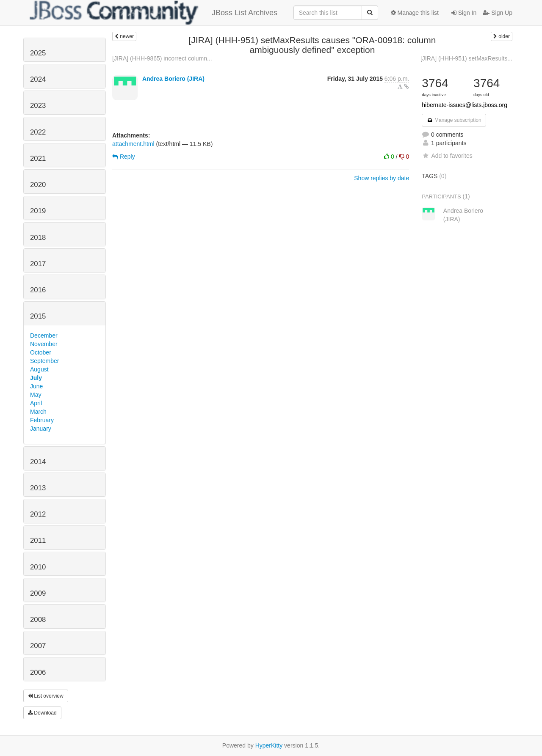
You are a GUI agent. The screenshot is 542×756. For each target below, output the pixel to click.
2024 (38, 79)
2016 (38, 290)
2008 (38, 620)
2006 (38, 672)
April (36, 403)
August (39, 369)
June (36, 386)
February (42, 420)
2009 (38, 593)
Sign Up (498, 13)
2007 (38, 646)
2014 (38, 462)
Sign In (464, 13)
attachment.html (133, 144)
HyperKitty (269, 745)
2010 (38, 567)
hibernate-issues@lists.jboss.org (465, 105)
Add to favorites (447, 156)
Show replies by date (382, 178)
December (44, 335)
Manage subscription (454, 120)
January (41, 429)
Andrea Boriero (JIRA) (173, 79)
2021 (38, 158)
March (38, 412)
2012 (38, 514)
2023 (38, 106)
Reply (124, 157)
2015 (38, 316)
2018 (38, 238)
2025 (38, 53)
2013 (38, 488)
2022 (38, 132)
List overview (46, 696)
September (44, 361)
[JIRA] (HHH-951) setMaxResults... (466, 58)
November (44, 344)
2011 (38, 540)
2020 (38, 185)
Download (42, 713)
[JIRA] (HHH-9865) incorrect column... (162, 58)
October (41, 352)
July (36, 378)
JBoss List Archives (153, 13)
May (36, 395)
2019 (38, 211)
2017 (38, 264)
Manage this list (415, 13)
